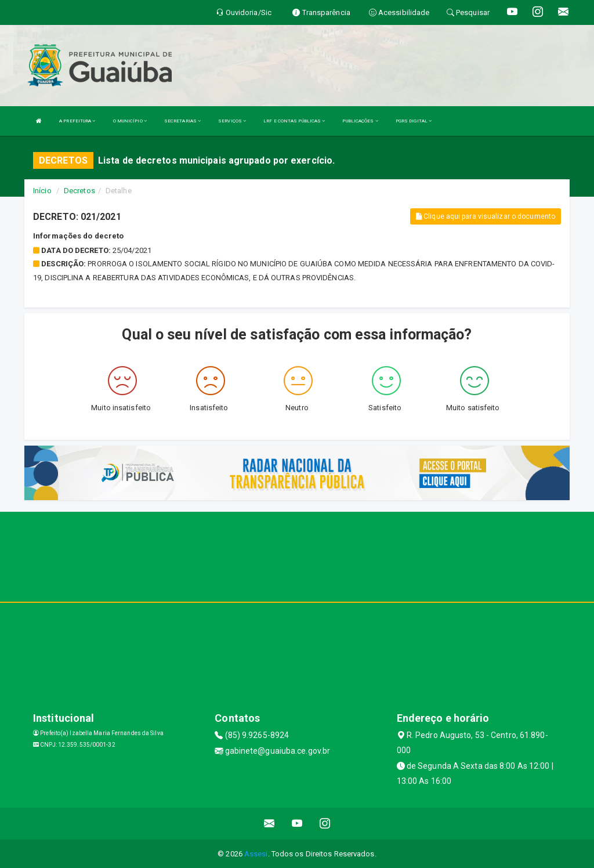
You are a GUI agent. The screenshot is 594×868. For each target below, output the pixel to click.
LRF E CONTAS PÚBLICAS (294, 121)
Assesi (256, 854)
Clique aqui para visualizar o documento (486, 216)
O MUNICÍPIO (130, 121)
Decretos (79, 191)
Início (42, 191)
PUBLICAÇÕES (360, 121)
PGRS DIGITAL (414, 121)
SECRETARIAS (182, 121)
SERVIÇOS (232, 121)
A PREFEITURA (77, 121)
